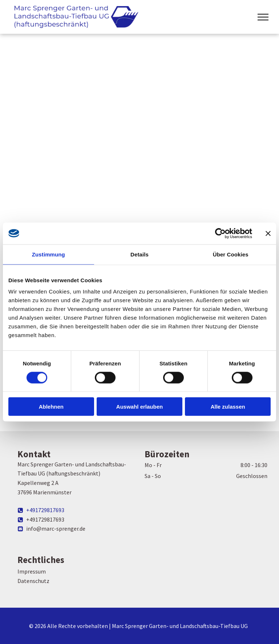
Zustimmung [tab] (48, 254)
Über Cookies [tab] (231, 254)
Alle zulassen (228, 407)
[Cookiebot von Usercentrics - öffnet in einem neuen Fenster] (220, 233)
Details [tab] (139, 254)
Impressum (32, 571)
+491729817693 (45, 510)
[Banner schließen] (268, 233)
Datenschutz (33, 581)
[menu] (263, 17)
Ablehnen (51, 407)
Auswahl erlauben (139, 407)
